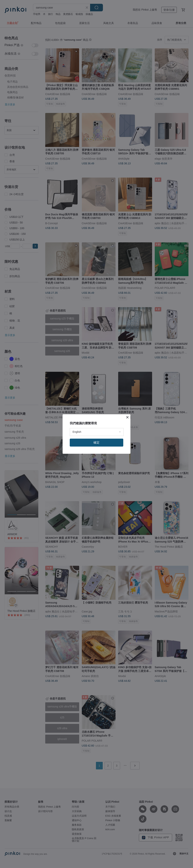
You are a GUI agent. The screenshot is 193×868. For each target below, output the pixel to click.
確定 (96, 443)
